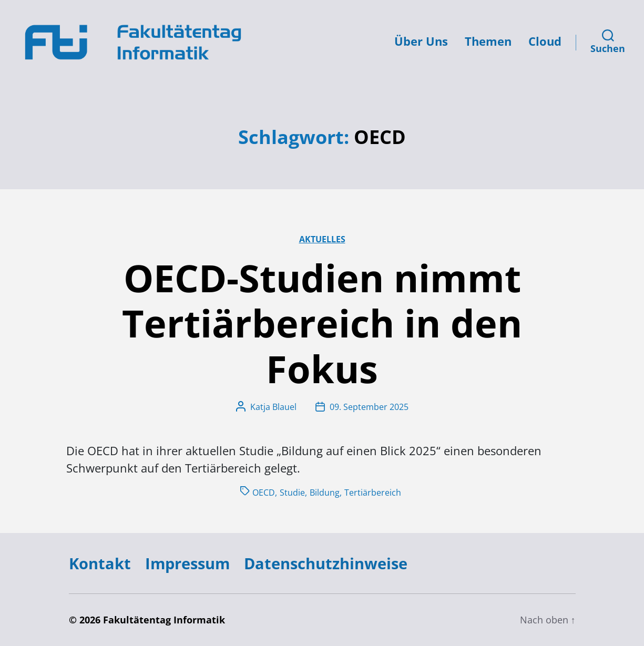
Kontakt (100, 563)
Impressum (187, 563)
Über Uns (421, 41)
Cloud (545, 41)
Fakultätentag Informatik (164, 620)
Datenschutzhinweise (326, 563)
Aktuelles (322, 239)
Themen (488, 41)
